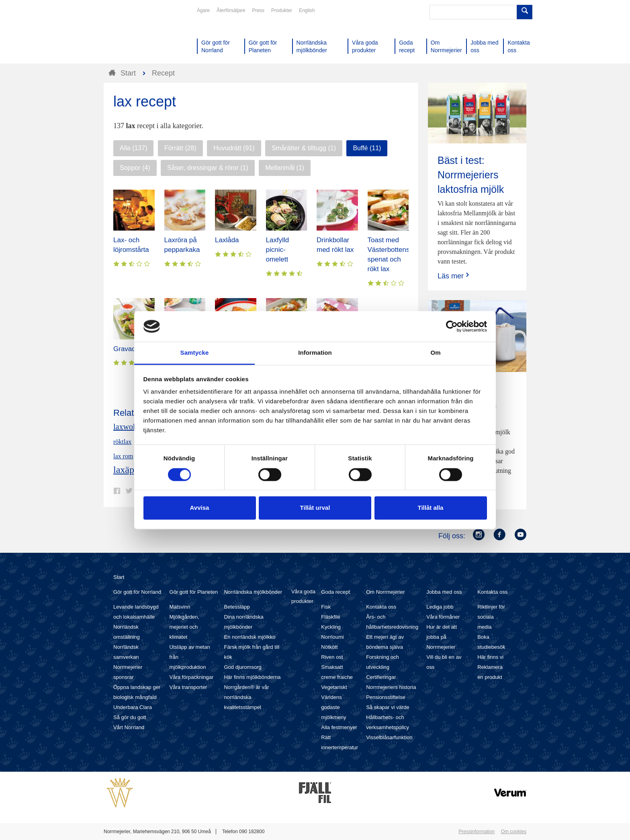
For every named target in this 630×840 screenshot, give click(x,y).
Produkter (282, 10)
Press (258, 10)
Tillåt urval (315, 508)
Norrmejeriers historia (391, 687)
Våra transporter (188, 687)
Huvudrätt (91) (234, 148)
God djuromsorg (242, 667)
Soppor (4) (135, 168)
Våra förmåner (443, 617)
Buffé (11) (367, 148)
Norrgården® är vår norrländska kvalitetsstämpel (246, 697)
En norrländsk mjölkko (250, 637)
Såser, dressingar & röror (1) (208, 168)
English (307, 10)
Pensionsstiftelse (386, 697)
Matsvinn (180, 607)
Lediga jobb (440, 607)
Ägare (203, 10)
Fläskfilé (331, 617)
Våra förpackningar (192, 677)
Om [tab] (435, 353)
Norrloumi (332, 637)
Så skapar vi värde (388, 707)
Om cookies (514, 832)
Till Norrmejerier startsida (134, 35)
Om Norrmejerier (386, 592)
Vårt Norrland (129, 727)
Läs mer (454, 276)
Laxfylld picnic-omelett (278, 250)
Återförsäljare (231, 10)
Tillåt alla (431, 508)
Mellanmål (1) (285, 168)
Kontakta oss (381, 607)
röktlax (122, 442)
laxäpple (130, 470)
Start (119, 577)
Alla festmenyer (339, 727)
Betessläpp (237, 607)
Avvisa (200, 508)
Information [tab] (315, 353)
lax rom (123, 456)
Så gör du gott (130, 717)
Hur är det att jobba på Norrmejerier (442, 637)
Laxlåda (227, 240)
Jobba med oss (444, 592)
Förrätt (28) (180, 148)
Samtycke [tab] (195, 353)
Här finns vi (490, 657)
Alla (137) (133, 148)
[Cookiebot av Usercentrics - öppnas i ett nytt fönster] (452, 326)
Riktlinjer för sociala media (491, 617)
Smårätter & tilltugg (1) (304, 148)
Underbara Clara (133, 707)
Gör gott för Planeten (194, 592)
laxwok (125, 427)
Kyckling (331, 627)
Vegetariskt (334, 687)
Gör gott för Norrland (137, 592)
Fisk (326, 607)
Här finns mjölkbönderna (252, 677)
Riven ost (332, 657)
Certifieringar (381, 677)
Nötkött (329, 647)
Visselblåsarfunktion (389, 737)
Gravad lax (130, 349)
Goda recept (335, 592)
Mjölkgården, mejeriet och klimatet (184, 627)
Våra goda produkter (303, 596)
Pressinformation (477, 832)
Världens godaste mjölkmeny (333, 707)
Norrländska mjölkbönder (253, 592)
